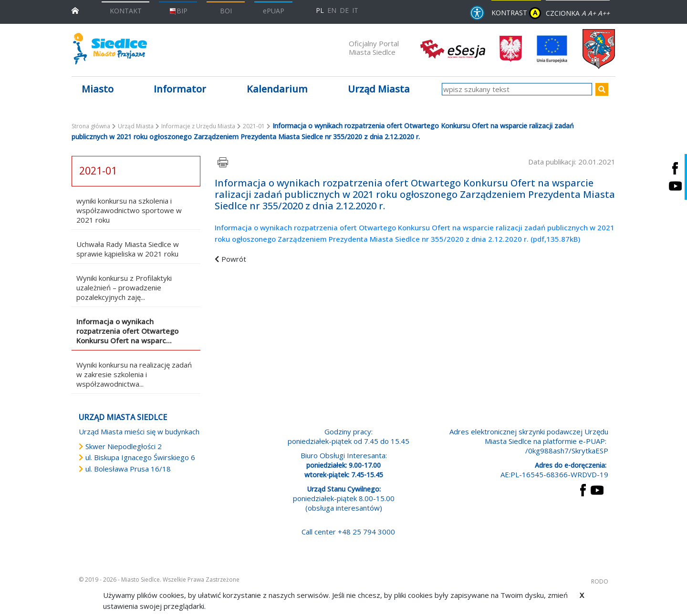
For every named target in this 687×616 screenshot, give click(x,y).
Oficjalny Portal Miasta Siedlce (374, 48)
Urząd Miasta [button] (379, 89)
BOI (226, 11)
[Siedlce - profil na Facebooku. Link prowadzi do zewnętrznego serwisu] (675, 168)
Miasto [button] (98, 89)
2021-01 (254, 126)
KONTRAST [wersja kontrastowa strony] (516, 13)
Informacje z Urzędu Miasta (198, 126)
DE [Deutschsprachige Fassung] (344, 10)
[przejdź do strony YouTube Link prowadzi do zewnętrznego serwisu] (597, 489)
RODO (600, 581)
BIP (178, 11)
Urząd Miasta (136, 126)
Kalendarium (277, 89)
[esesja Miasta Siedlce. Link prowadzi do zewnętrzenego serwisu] (453, 48)
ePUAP (274, 11)
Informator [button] (180, 89)
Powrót (234, 259)
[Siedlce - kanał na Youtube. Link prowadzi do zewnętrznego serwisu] (675, 186)
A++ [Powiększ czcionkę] (604, 13)
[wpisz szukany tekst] (517, 89)
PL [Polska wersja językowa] (320, 10)
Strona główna (91, 126)
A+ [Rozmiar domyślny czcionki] (592, 13)
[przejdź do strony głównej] (75, 10)
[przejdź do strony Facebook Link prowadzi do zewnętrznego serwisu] (583, 489)
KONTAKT (126, 11)
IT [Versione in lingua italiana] (355, 10)
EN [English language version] (332, 10)
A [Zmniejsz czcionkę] (584, 13)
